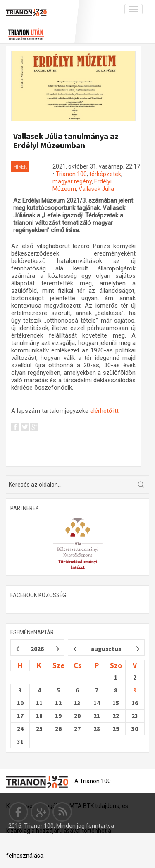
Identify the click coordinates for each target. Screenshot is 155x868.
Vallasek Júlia (96, 189)
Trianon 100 (71, 174)
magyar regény (72, 181)
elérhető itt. (105, 411)
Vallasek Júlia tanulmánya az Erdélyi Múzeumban (66, 141)
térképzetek (105, 174)
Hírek (20, 166)
